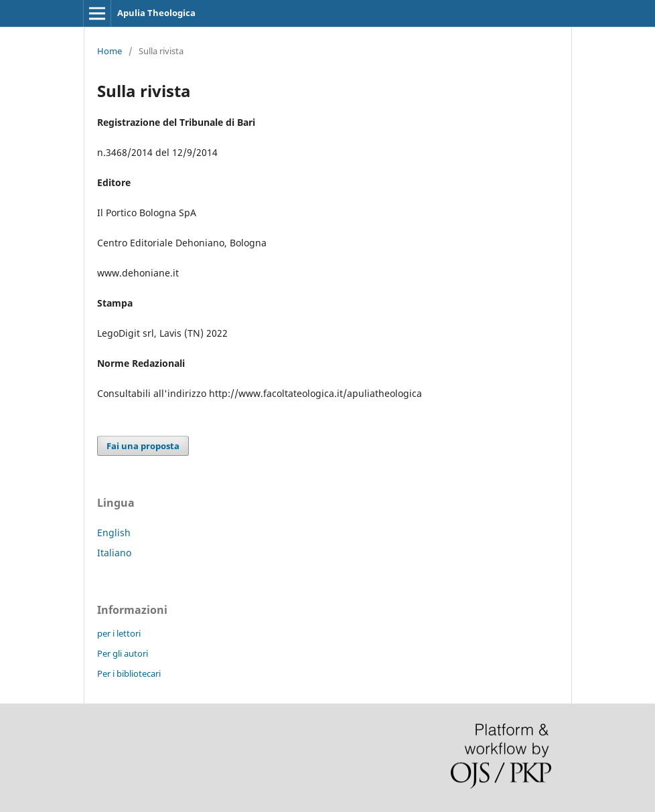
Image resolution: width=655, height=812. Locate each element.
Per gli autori (123, 653)
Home (110, 51)
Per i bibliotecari (129, 673)
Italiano (114, 553)
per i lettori (119, 633)
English (114, 533)
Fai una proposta (143, 446)
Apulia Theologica (156, 13)
